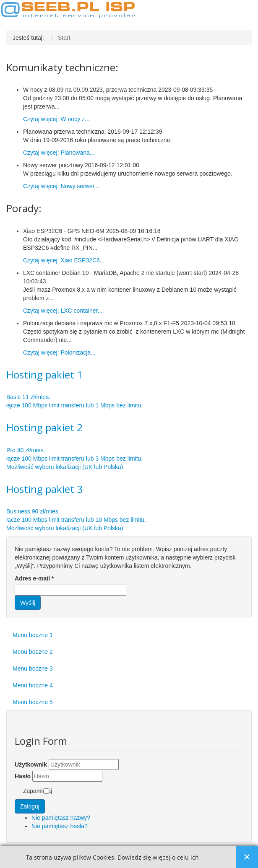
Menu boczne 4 (33, 685)
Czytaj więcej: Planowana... (59, 153)
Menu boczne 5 (33, 702)
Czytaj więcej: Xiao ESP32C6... (64, 260)
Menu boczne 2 (33, 652)
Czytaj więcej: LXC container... (63, 311)
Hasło (23, 776)
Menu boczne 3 (33, 668)
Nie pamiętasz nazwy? (61, 818)
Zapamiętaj (38, 791)
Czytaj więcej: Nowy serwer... (61, 186)
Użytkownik (31, 764)
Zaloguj (30, 806)
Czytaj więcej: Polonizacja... (59, 352)
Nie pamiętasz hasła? (60, 826)
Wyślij (28, 603)
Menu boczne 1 (33, 635)
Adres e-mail (34, 578)
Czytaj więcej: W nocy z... (56, 119)
